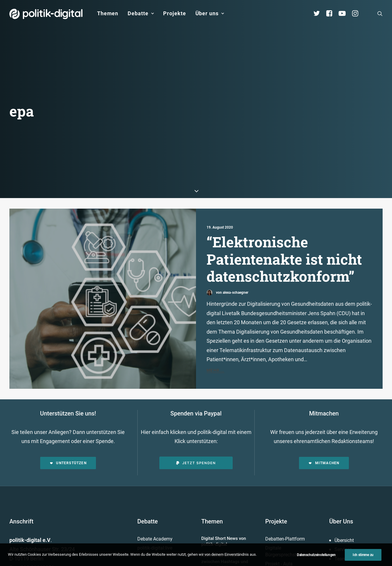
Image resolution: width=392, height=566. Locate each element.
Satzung (343, 486)
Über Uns (341, 411)
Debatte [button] (141, 13)
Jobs (231, 550)
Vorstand (344, 476)
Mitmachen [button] (324, 353)
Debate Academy (155, 429)
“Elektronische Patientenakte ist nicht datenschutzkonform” (284, 149)
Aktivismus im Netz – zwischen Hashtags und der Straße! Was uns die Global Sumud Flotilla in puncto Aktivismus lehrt (225, 457)
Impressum (170, 550)
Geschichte (346, 495)
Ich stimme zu (363, 559)
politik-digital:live (155, 438)
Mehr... (216, 260)
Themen (108, 13)
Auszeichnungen (352, 504)
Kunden (273, 463)
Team (340, 449)
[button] (380, 13)
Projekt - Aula (279, 454)
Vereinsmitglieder (352, 458)
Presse (253, 550)
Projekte (174, 13)
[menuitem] (108, 13)
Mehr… (209, 480)
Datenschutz (204, 550)
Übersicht (344, 430)
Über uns (210, 13)
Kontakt (141, 550)
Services (343, 439)
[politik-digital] (46, 14)
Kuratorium (346, 467)
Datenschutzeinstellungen (316, 559)
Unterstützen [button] (68, 353)
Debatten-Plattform (285, 429)
